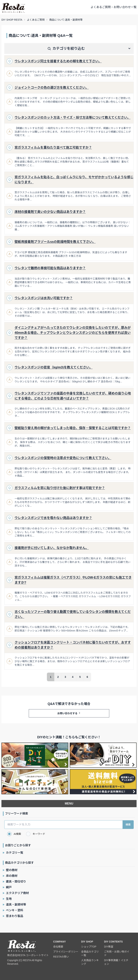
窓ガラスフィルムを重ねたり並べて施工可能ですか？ (53, 148)
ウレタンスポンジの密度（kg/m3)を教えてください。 (54, 367)
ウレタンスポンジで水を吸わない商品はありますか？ (53, 518)
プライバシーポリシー (66, 952)
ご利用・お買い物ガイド (117, 953)
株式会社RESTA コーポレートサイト (28, 955)
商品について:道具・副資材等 (66, 20)
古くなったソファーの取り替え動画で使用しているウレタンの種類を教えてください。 (73, 614)
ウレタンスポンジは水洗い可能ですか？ (44, 298)
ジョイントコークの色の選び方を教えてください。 (52, 88)
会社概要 (58, 947)
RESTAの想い (61, 957)
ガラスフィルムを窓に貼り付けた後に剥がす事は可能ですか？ (60, 488)
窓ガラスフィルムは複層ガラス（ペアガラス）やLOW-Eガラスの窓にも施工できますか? (73, 580)
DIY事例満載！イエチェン (116, 962)
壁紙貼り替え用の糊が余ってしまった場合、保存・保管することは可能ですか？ (73, 428)
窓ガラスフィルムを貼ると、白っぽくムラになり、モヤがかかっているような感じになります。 (74, 180)
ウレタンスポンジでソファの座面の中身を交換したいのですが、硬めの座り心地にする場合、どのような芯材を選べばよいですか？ (73, 396)
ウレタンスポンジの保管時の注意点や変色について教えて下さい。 (63, 458)
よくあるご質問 (36, 20)
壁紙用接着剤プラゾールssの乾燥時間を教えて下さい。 (55, 242)
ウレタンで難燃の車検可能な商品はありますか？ (50, 268)
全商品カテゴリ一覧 (90, 953)
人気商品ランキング (90, 962)
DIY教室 (109, 947)
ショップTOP (89, 947)
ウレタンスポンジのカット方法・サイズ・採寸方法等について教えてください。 (73, 118)
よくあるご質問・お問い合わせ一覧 (114, 7)
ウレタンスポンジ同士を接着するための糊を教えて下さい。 (58, 61)
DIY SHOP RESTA (12, 20)
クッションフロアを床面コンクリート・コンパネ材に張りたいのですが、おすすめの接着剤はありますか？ (73, 645)
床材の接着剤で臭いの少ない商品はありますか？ (50, 212)
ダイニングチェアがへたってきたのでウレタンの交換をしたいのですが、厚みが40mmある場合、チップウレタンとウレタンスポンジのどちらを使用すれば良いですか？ (73, 333)
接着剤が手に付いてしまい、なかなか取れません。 (52, 548)
